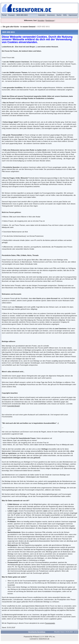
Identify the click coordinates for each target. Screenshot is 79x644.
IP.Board (36, 637)
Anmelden (41, 21)
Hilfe (65, 15)
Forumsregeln (50, 623)
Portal (4, 15)
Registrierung (50, 21)
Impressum (73, 15)
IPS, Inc (52, 637)
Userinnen (51, 15)
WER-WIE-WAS (22, 15)
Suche (59, 15)
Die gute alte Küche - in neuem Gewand (19, 27)
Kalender (42, 15)
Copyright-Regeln (13, 406)
